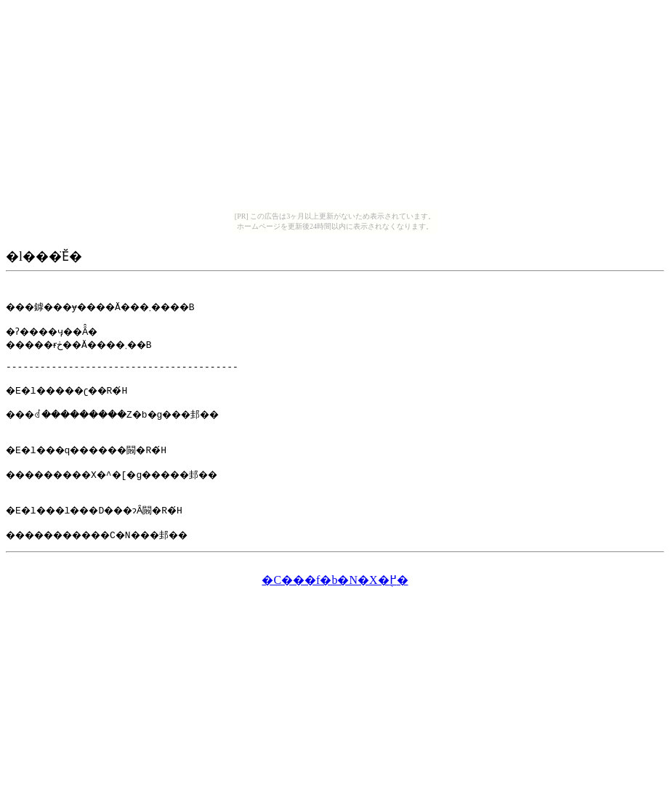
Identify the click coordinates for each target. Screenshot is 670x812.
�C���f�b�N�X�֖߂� (335, 604)
